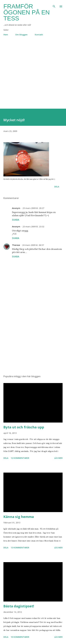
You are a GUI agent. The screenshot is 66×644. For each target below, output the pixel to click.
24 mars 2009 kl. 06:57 (33, 245)
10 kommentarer (20, 637)
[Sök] (54, 5)
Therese (16, 245)
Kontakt (39, 35)
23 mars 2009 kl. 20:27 (33, 208)
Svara (16, 220)
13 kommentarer (20, 548)
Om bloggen (21, 35)
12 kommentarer (20, 458)
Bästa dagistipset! (19, 606)
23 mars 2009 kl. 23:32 (33, 227)
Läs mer (58, 458)
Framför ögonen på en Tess (27, 12)
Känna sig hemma (19, 517)
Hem (6, 35)
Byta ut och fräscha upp (24, 427)
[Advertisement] (33, 76)
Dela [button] (57, 187)
